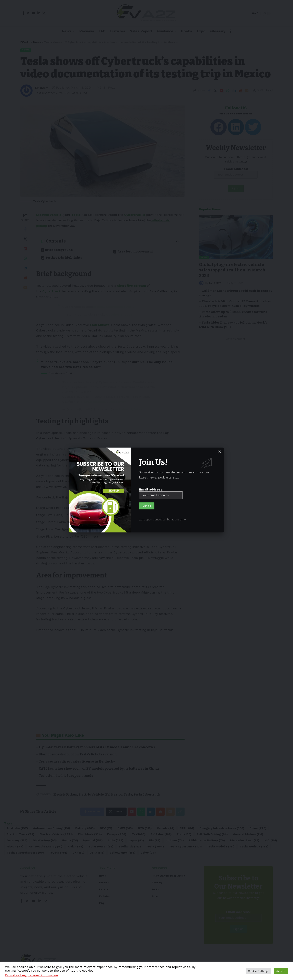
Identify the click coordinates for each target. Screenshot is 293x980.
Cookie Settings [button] (258, 971)
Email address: (161, 493)
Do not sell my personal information (31, 975)
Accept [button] (281, 971)
